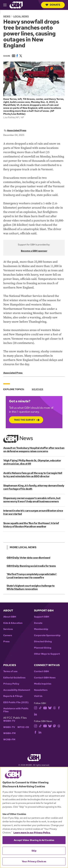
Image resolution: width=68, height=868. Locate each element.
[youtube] (45, 708)
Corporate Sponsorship (47, 635)
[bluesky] (50, 708)
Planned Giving (43, 648)
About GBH (10, 617)
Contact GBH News (45, 678)
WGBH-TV (9, 721)
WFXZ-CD (23, 727)
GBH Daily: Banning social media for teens (31, 566)
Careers (8, 635)
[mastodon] (54, 726)
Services (8, 629)
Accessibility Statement (17, 690)
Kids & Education (13, 623)
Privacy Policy (11, 684)
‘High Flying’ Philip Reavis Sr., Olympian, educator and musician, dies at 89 (32, 462)
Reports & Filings (13, 696)
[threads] (54, 708)
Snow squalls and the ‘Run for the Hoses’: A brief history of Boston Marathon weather (31, 525)
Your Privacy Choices (34, 861)
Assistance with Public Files (16, 710)
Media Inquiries (43, 684)
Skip (34, 851)
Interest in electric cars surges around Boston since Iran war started (33, 512)
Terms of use (10, 671)
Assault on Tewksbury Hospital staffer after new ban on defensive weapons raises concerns (34, 450)
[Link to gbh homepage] (16, 5)
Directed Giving (43, 642)
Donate (53, 5)
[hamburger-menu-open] (6, 5)
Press (6, 642)
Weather (37, 389)
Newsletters (41, 690)
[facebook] (59, 708)
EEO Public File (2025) (16, 702)
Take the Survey (25, 420)
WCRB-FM (9, 740)
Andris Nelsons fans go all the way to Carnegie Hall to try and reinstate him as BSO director (33, 475)
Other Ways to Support (47, 654)
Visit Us (38, 696)
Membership (41, 629)
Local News (21, 16)
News (7, 16)
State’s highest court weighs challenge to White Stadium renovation (31, 587)
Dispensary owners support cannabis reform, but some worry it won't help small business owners (32, 500)
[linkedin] (35, 714)
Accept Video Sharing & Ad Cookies (34, 840)
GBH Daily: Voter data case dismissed (28, 558)
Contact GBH (41, 671)
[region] (34, 817)
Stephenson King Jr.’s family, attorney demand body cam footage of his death (34, 487)
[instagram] (36, 708)
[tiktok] (40, 708)
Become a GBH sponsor (34, 251)
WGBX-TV (9, 727)
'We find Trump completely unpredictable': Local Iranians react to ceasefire (32, 576)
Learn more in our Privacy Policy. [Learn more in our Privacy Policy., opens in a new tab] (32, 833)
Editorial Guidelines (14, 678)
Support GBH (42, 617)
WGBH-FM (9, 733)
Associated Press (17, 131)
